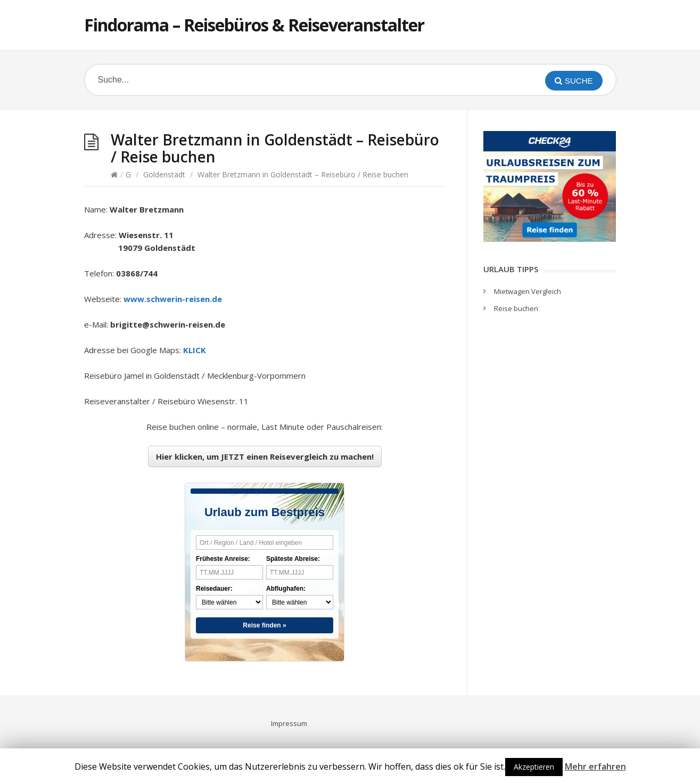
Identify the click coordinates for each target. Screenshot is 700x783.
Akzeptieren (534, 767)
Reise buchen (516, 308)
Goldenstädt (164, 174)
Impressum (289, 723)
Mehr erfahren (595, 766)
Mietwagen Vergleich (528, 291)
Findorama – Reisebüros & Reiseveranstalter (254, 25)
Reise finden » (264, 625)
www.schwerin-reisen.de (173, 299)
